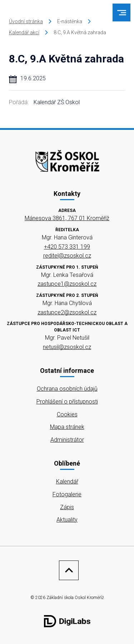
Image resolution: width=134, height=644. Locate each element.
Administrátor (67, 440)
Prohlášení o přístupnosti (67, 402)
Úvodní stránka (26, 21)
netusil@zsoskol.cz (67, 347)
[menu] (122, 13)
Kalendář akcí (24, 32)
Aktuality (67, 520)
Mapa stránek (67, 427)
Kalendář (67, 481)
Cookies (67, 414)
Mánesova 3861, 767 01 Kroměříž (67, 218)
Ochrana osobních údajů (67, 389)
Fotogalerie (67, 494)
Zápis (67, 507)
